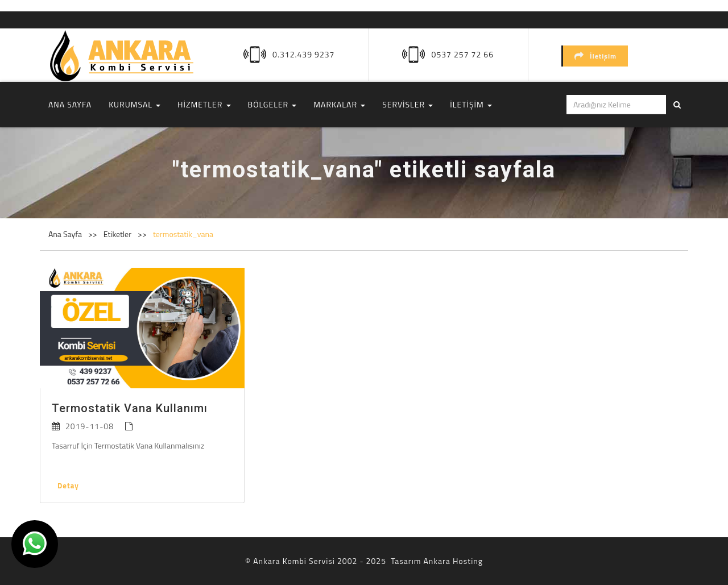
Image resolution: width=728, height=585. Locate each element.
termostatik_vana (183, 234)
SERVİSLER (408, 104)
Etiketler (118, 234)
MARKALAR (339, 104)
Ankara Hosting (453, 561)
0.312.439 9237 (303, 54)
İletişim (595, 56)
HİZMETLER (204, 104)
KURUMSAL (135, 104)
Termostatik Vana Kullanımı (130, 408)
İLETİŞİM (471, 104)
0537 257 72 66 (463, 54)
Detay (68, 486)
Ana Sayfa (65, 234)
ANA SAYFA (70, 104)
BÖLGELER (272, 104)
